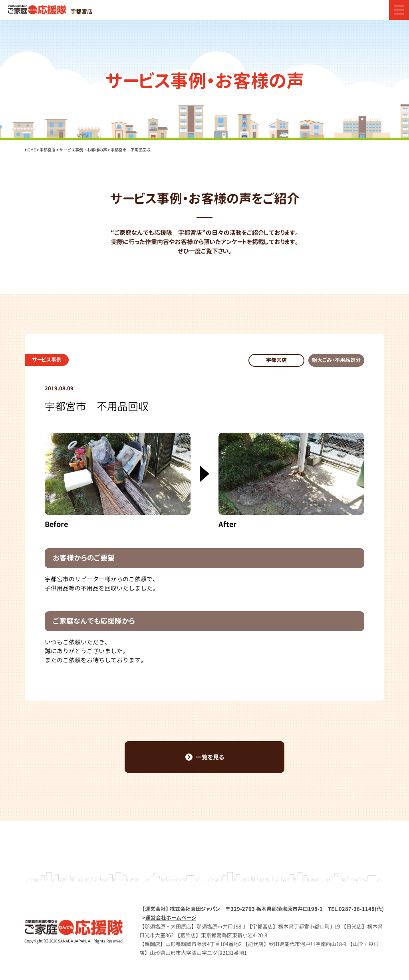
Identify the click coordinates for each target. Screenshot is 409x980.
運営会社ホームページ (171, 918)
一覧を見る (205, 757)
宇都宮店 (48, 150)
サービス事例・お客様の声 (83, 150)
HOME (30, 150)
